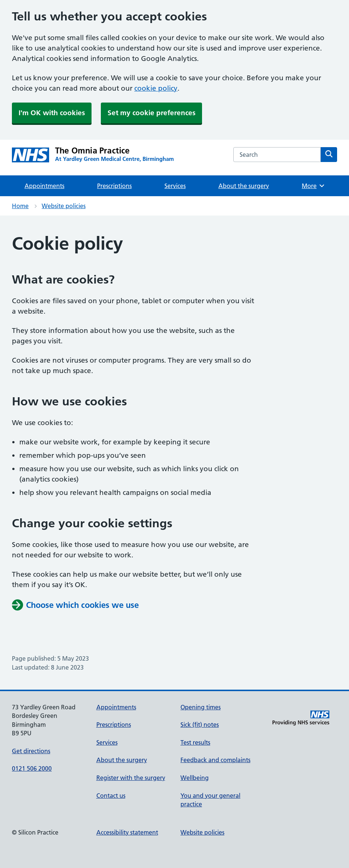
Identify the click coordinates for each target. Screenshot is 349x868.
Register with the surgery (131, 778)
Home (20, 206)
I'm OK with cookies (52, 113)
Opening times (201, 707)
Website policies (64, 206)
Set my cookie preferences (151, 113)
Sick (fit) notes (200, 725)
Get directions (31, 751)
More (313, 186)
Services (175, 186)
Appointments (44, 186)
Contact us (111, 796)
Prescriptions (114, 186)
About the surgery (244, 186)
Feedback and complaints (215, 760)
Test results (195, 742)
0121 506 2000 (32, 768)
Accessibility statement (127, 832)
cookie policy (156, 88)
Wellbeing (195, 778)
